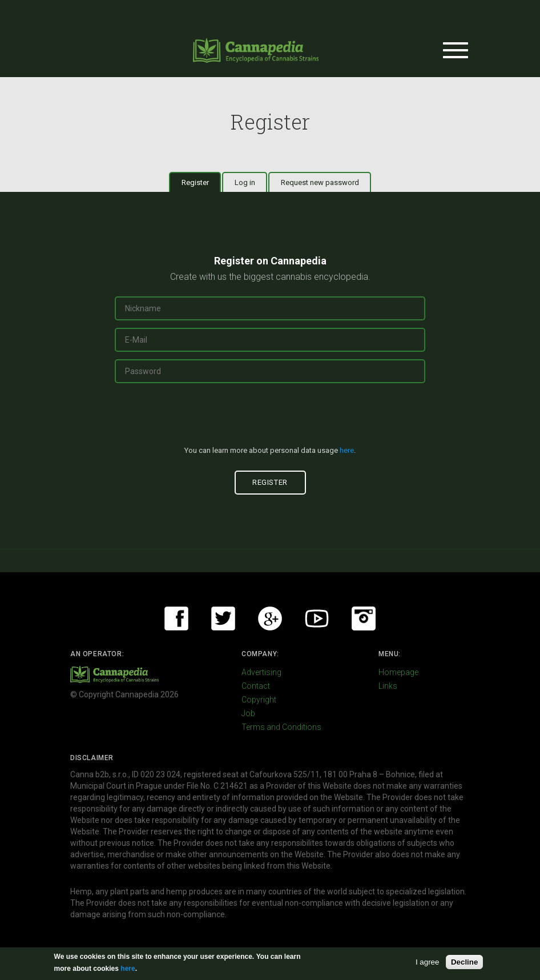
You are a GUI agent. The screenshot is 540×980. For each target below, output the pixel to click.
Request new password (320, 182)
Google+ (270, 618)
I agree (428, 962)
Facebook (176, 618)
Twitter (223, 618)
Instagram (364, 618)
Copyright (259, 700)
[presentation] (270, 419)
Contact (256, 686)
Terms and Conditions (281, 727)
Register (202, 182)
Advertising (261, 672)
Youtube (317, 618)
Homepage (398, 672)
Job (248, 713)
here (347, 450)
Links (388, 686)
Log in (245, 182)
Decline (464, 962)
